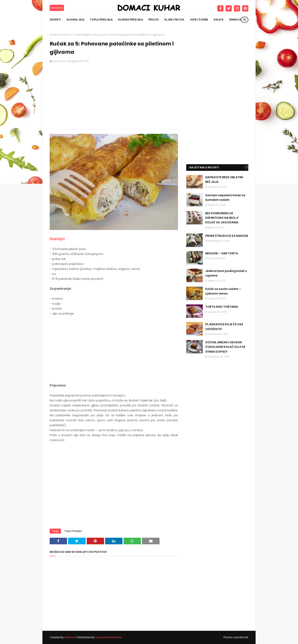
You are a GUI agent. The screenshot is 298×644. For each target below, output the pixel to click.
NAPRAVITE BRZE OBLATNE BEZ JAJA (224, 180)
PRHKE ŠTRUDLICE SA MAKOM (227, 236)
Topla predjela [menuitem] (101, 20)
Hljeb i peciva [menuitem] (174, 20)
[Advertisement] (114, 96)
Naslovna (57, 8)
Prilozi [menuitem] (154, 20)
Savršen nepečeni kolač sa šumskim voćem (225, 198)
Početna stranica (60, 35)
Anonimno (59, 61)
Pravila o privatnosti (236, 637)
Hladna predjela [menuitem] (130, 20)
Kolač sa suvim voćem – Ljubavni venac (223, 291)
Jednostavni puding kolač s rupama (226, 273)
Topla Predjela (83, 35)
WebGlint (70, 637)
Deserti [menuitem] (55, 20)
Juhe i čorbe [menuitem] (199, 20)
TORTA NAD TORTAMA (222, 307)
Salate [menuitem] (218, 20)
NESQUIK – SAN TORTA (222, 253)
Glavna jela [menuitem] (75, 20)
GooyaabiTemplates (109, 637)
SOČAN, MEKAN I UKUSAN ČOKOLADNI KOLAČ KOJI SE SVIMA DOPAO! (225, 347)
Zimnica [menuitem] (235, 20)
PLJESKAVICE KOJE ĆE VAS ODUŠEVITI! (224, 327)
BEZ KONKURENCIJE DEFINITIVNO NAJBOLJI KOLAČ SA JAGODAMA (222, 218)
